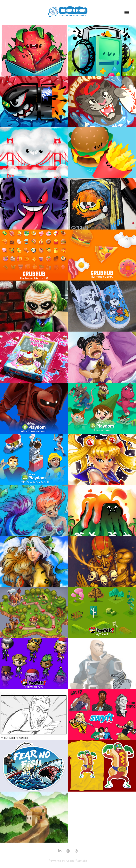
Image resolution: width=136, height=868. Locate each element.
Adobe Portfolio (76, 861)
